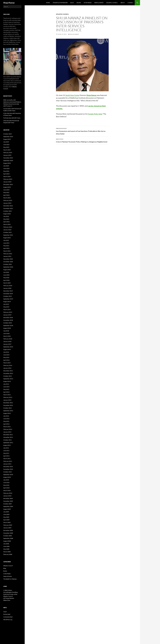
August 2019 (7, 302)
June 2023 (6, 190)
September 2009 (8, 506)
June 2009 (6, 514)
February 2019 (8, 312)
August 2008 (7, 541)
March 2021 (7, 251)
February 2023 (8, 200)
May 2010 (6, 485)
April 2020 (6, 280)
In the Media (88, 3)
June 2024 (6, 168)
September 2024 (8, 161)
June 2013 (6, 387)
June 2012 (6, 419)
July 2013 (6, 384)
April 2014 (6, 360)
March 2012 (7, 427)
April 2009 (6, 520)
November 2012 (8, 405)
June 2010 (6, 483)
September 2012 (8, 411)
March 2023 (7, 198)
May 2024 (6, 171)
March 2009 (7, 522)
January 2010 (7, 496)
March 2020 (7, 283)
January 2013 (7, 400)
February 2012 (8, 429)
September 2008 (8, 538)
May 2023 (6, 192)
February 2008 (8, 554)
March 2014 (7, 363)
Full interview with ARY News (12, 118)
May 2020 (6, 278)
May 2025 (6, 147)
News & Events (99, 3)
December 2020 (8, 259)
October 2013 (7, 376)
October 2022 (7, 211)
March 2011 (7, 459)
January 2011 (7, 464)
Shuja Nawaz (9, 3)
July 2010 (6, 480)
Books (79, 3)
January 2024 (7, 182)
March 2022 (7, 224)
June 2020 (6, 275)
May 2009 (6, 517)
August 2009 (7, 509)
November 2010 (8, 469)
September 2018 (8, 325)
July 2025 (6, 142)
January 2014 (7, 368)
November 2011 (8, 437)
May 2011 (6, 453)
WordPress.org (8, 620)
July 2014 (6, 352)
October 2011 (7, 440)
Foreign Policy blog (95, 114)
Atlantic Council (112, 3)
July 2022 (6, 216)
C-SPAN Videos (8, 590)
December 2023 (8, 184)
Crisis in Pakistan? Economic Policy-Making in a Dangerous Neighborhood (82, 140)
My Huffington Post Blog (10, 592)
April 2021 (6, 248)
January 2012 (7, 432)
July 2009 (6, 512)
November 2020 (8, 262)
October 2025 (7, 134)
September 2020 (8, 267)
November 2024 (8, 158)
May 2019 (6, 307)
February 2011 (8, 461)
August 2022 (7, 214)
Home (48, 3)
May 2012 (6, 421)
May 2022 (6, 219)
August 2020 (7, 270)
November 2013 (8, 373)
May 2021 (6, 246)
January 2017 (7, 344)
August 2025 (7, 139)
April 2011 (6, 456)
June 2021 (6, 243)
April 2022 (6, 222)
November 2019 (8, 294)
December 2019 (8, 291)
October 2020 (7, 264)
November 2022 (8, 208)
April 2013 (6, 392)
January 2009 (7, 528)
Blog (72, 3)
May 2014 (6, 357)
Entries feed (7, 614)
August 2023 (7, 187)
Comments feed (8, 617)
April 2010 (6, 488)
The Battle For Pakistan (60, 3)
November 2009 (8, 501)
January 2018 (7, 341)
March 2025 (7, 150)
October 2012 (7, 408)
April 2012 (6, 424)
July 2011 (6, 448)
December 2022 (8, 206)
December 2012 (8, 403)
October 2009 (7, 504)
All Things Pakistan (9, 598)
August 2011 (7, 445)
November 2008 (8, 533)
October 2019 (7, 296)
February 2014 (8, 365)
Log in (5, 612)
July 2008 (6, 544)
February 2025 (8, 153)
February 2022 (8, 227)
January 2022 (7, 230)
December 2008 (8, 530)
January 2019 (7, 315)
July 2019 (6, 304)
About (123, 3)
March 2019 (7, 310)
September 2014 (8, 347)
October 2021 (7, 232)
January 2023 (7, 203)
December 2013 (8, 371)
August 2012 (7, 413)
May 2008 (6, 549)
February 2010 (8, 493)
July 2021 (6, 240)
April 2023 (6, 195)
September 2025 (8, 137)
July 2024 (6, 166)
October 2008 (7, 536)
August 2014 (7, 349)
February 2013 (8, 397)
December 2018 (8, 318)
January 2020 (7, 288)
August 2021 (7, 238)
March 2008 (7, 552)
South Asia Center (72, 95)
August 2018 (7, 328)
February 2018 (8, 339)
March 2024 (7, 176)
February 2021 (8, 254)
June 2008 (6, 546)
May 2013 (6, 389)
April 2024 (6, 174)
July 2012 (6, 416)
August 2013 (7, 381)
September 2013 (8, 379)
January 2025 (7, 155)
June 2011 (6, 451)
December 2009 (8, 498)
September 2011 (8, 443)
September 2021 (8, 235)
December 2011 (8, 435)
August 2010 (7, 477)
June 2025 (6, 145)
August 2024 (7, 163)
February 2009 (8, 525)
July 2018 (6, 331)
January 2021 (7, 256)
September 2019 (8, 299)
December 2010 (8, 467)
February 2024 (8, 179)
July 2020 (6, 272)
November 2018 (8, 320)
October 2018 (7, 323)
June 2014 (6, 355)
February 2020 (8, 286)
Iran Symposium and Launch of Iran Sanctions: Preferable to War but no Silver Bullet (82, 131)
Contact (130, 3)
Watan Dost (7, 600)
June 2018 (6, 333)
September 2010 (8, 475)
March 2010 (7, 490)
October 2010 (7, 472)
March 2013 (7, 395)
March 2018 (7, 336)
